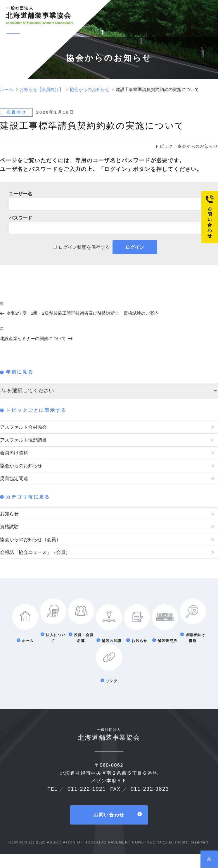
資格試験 (11, 536)
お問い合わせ (109, 828)
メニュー (37, 34)
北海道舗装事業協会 (40, 13)
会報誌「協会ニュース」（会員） (39, 564)
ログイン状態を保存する (84, 247)
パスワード (20, 218)
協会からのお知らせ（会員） (34, 550)
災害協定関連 (16, 485)
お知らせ (11, 521)
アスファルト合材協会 (26, 428)
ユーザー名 (20, 194)
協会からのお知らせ (24, 470)
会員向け (16, 112)
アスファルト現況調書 (26, 442)
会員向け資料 (16, 456)
